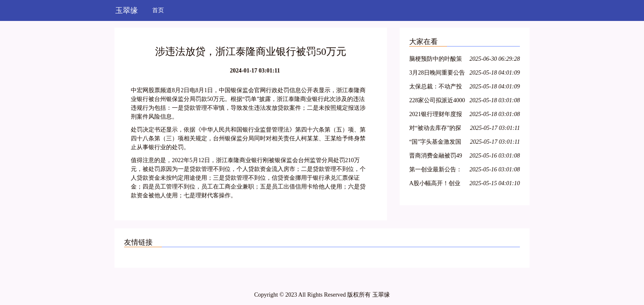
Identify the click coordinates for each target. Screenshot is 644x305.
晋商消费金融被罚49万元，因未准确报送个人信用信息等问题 (436, 157)
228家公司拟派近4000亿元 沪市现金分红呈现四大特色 (437, 102)
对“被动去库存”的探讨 (435, 129)
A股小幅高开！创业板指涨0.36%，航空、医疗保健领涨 (437, 185)
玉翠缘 (127, 10)
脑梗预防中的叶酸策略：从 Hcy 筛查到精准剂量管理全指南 (436, 60)
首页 (158, 10)
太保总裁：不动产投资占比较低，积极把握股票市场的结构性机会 (436, 88)
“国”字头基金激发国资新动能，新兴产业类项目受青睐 (436, 143)
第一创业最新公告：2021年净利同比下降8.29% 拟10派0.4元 (436, 171)
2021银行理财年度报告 (436, 115)
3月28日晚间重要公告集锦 (437, 74)
